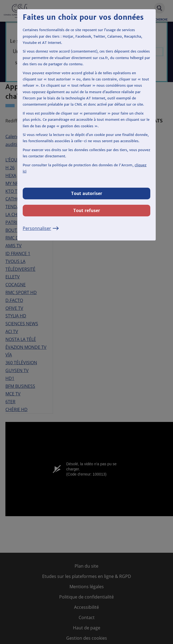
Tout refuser (87, 210)
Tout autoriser (87, 193)
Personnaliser (41, 228)
